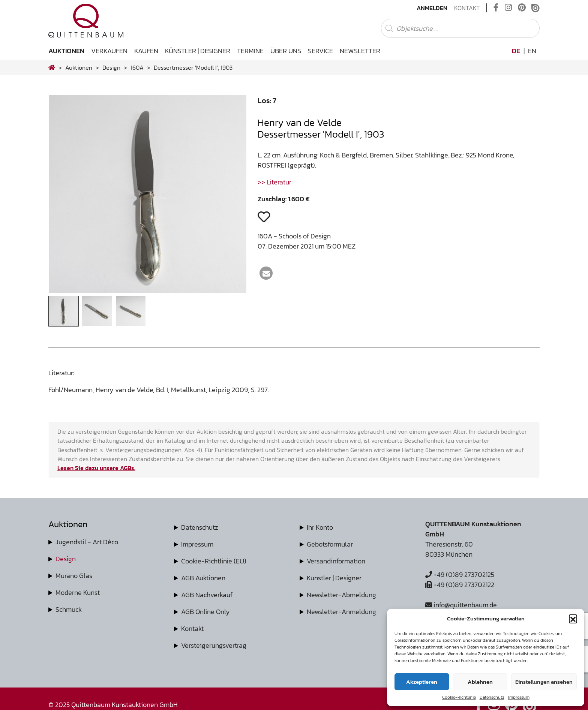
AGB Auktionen (203, 578)
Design (66, 559)
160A (137, 67)
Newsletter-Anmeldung (341, 612)
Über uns (286, 51)
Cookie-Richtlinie (459, 697)
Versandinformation (336, 561)
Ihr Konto (320, 527)
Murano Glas (74, 576)
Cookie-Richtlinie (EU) (214, 561)
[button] (573, 619)
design (111, 67)
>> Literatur (274, 182)
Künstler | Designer (198, 51)
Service (320, 51)
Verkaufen (109, 51)
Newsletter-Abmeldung (341, 595)
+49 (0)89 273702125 (460, 574)
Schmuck (69, 609)
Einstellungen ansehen (544, 682)
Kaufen (146, 51)
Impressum (519, 697)
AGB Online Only (205, 612)
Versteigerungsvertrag (214, 645)
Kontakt (467, 8)
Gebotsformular (330, 544)
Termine (250, 51)
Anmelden (432, 8)
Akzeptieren (422, 682)
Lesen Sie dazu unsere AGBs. (96, 468)
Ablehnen (480, 682)
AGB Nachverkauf (207, 595)
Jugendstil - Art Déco (87, 542)
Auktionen (66, 51)
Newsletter (360, 51)
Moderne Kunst (78, 592)
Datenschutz (492, 697)
